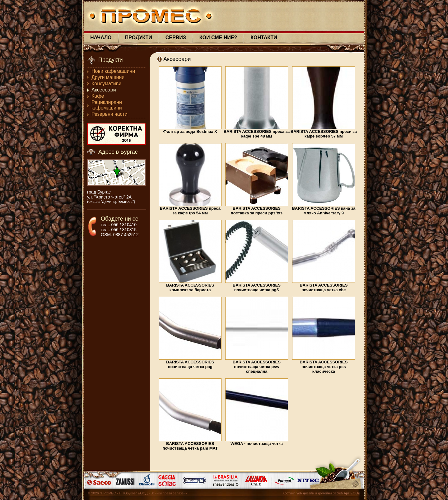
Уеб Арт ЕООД (349, 493)
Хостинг (289, 493)
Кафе (98, 96)
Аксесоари (104, 90)
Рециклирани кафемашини (107, 105)
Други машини (108, 77)
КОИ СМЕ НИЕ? (218, 37)
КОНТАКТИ (264, 37)
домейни (325, 493)
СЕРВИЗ (176, 37)
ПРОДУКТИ (139, 37)
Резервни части (110, 114)
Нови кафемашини (113, 71)
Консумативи (106, 84)
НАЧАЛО (101, 37)
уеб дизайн (305, 493)
